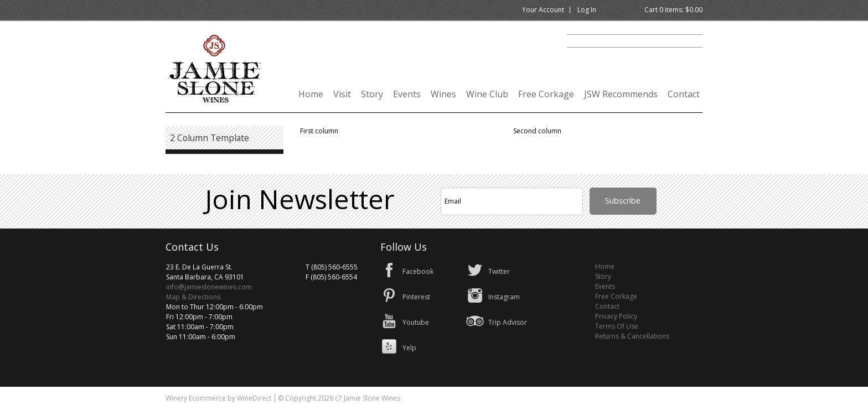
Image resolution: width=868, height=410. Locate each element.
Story (372, 94)
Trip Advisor (508, 322)
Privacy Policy (616, 316)
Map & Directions (193, 297)
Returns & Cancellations (632, 336)
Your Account (543, 10)
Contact (684, 94)
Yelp (409, 348)
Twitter (499, 271)
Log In (587, 10)
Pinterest (416, 297)
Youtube (416, 322)
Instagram (504, 297)
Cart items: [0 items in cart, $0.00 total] (673, 10)
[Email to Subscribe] (512, 201)
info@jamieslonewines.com (209, 287)
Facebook (418, 271)
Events (407, 94)
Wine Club (487, 94)
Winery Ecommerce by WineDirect (218, 398)
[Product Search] (635, 41)
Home (311, 94)
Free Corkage (546, 94)
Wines (443, 94)
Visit (342, 94)
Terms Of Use (617, 326)
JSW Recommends (621, 94)
